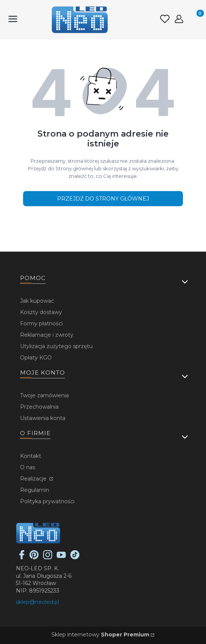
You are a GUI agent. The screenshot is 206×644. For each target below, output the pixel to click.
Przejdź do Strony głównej (103, 199)
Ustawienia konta (43, 418)
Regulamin (35, 490)
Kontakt (31, 456)
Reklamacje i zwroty (47, 335)
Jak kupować (37, 301)
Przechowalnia (39, 407)
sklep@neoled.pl (37, 602)
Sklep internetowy (100, 635)
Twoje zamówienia (44, 395)
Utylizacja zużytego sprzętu (56, 346)
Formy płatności (41, 324)
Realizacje (34, 479)
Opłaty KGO (36, 358)
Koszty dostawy (41, 312)
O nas (28, 467)
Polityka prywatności (47, 501)
